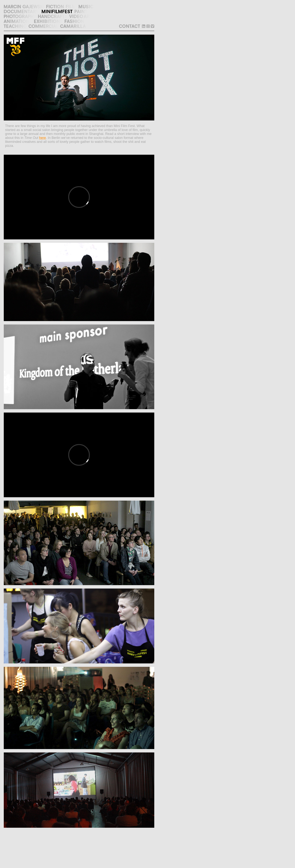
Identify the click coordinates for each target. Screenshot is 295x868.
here (43, 138)
